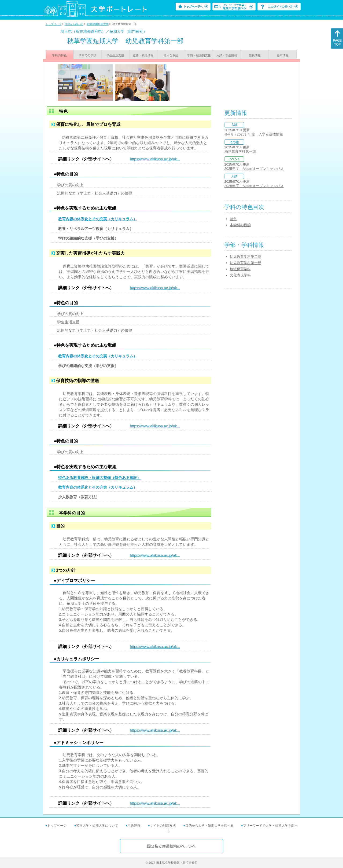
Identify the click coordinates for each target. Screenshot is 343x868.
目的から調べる (74, 24)
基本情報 (283, 55)
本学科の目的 (240, 225)
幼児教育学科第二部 (246, 257)
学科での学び (87, 55)
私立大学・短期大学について (97, 826)
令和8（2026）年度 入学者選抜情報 (254, 134)
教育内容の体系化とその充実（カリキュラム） (98, 219)
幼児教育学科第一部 (240, 151)
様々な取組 (171, 55)
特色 (233, 219)
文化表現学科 (240, 275)
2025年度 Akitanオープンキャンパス (254, 169)
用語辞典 (134, 826)
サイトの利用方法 (163, 826)
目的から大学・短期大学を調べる (209, 826)
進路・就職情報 (143, 55)
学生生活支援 (115, 55)
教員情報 (255, 55)
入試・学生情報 (227, 55)
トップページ (54, 24)
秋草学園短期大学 (98, 24)
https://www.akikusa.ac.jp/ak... (155, 159)
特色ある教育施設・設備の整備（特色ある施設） (99, 478)
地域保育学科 (240, 269)
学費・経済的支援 (199, 55)
